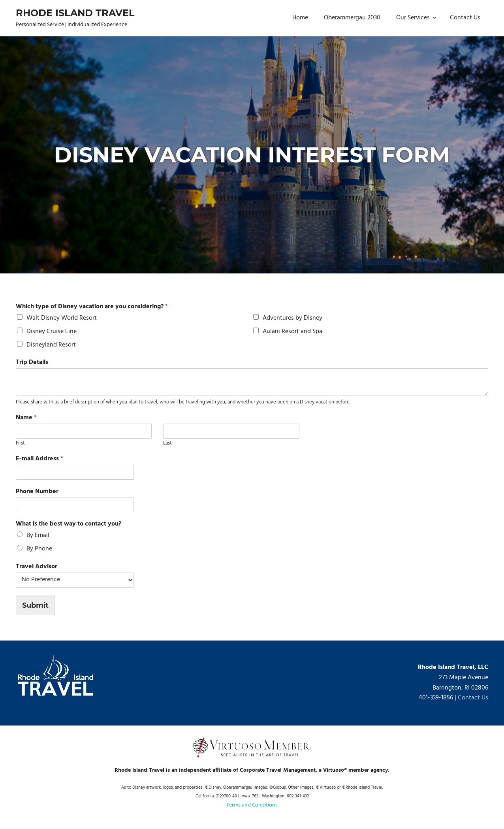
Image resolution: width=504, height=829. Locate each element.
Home (300, 18)
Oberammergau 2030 (352, 18)
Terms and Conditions (252, 805)
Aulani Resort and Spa (292, 332)
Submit (35, 605)
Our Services (416, 18)
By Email (38, 535)
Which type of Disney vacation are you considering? (92, 307)
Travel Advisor (37, 567)
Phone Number (37, 492)
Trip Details (32, 363)
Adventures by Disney (292, 318)
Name (26, 418)
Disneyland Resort (51, 345)
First (20, 444)
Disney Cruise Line (52, 332)
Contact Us (465, 18)
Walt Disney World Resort (62, 318)
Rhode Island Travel (75, 13)
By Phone (39, 549)
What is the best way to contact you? (69, 524)
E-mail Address (39, 459)
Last (167, 444)
